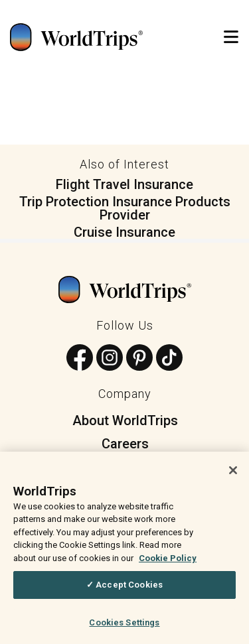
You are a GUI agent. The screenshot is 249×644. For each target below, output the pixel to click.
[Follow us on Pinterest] (139, 358)
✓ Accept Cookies (124, 589)
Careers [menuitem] (125, 444)
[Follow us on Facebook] (80, 358)
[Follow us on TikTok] (169, 358)
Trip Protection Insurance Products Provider (125, 208)
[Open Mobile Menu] (231, 37)
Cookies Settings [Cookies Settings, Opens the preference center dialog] (124, 627)
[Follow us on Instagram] (110, 358)
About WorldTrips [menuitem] (125, 420)
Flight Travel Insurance (124, 184)
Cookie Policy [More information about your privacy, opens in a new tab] (168, 563)
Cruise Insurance (124, 232)
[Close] (233, 475)
